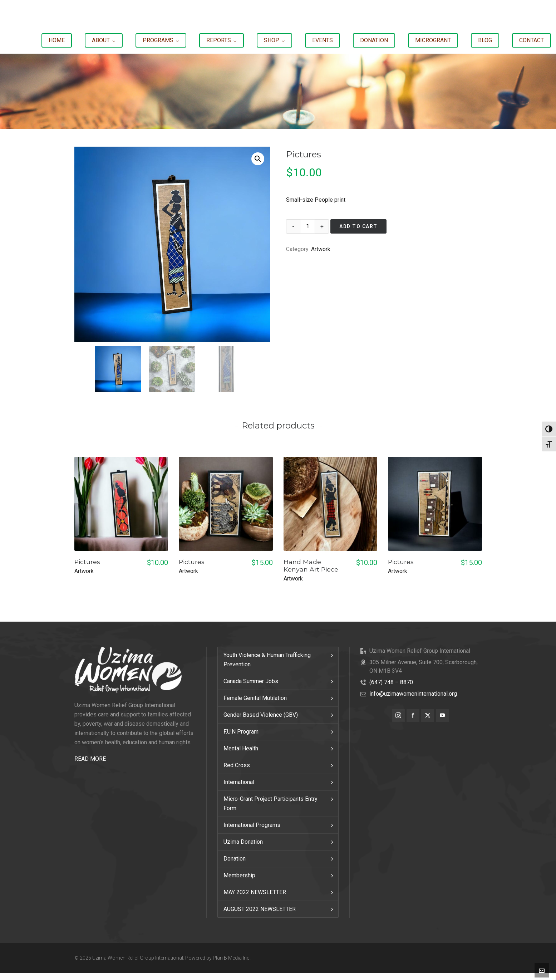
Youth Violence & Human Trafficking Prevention (267, 660)
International (239, 782)
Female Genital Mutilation (255, 698)
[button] (258, 159)
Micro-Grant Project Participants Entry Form (270, 803)
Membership (239, 875)
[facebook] (413, 715)
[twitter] (428, 715)
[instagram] (398, 715)
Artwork (321, 249)
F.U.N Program (241, 732)
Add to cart (358, 226)
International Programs (252, 825)
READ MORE (90, 759)
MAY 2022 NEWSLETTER (255, 892)
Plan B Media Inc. (232, 958)
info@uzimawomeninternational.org (413, 694)
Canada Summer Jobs (251, 681)
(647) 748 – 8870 (391, 682)
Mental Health (241, 748)
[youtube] (442, 715)
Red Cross (237, 765)
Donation (235, 859)
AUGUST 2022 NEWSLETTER (260, 909)
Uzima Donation (243, 842)
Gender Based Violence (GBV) (261, 715)
